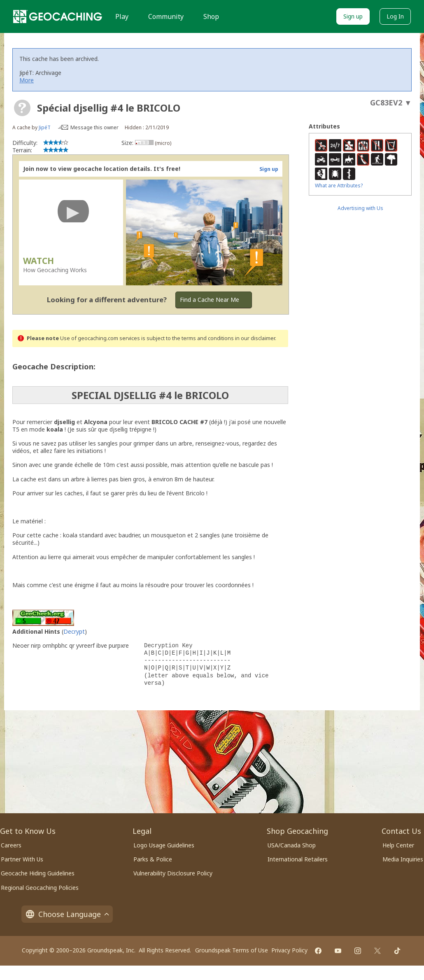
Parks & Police (153, 859)
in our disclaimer (255, 338)
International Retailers (298, 859)
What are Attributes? (339, 185)
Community (166, 16)
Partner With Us (22, 859)
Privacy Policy (289, 950)
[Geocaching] (58, 16)
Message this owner (94, 127)
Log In (395, 16)
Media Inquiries (403, 859)
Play (122, 16)
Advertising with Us (360, 208)
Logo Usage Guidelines (164, 845)
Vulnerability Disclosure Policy (173, 873)
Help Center (398, 845)
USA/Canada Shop (292, 845)
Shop (211, 16)
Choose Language (67, 914)
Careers (11, 845)
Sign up (353, 16)
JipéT (45, 127)
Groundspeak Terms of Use (232, 950)
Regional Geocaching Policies (40, 888)
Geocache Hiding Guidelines (38, 873)
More (27, 80)
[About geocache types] (22, 108)
